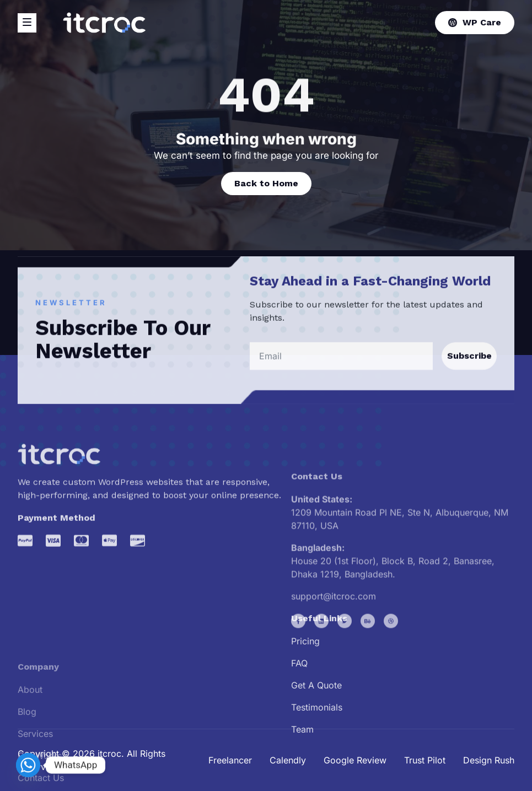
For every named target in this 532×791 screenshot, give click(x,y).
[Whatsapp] (28, 765)
